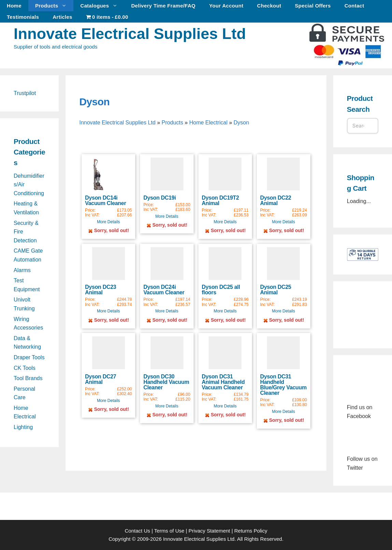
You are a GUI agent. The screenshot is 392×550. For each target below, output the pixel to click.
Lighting (23, 427)
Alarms (22, 270)
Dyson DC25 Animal (276, 290)
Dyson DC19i (160, 198)
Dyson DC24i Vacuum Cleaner (164, 290)
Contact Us (137, 531)
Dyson (94, 102)
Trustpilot (25, 93)
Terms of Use (169, 531)
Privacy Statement (209, 531)
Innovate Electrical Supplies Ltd (130, 34)
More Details (108, 222)
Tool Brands (28, 378)
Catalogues (102, 6)
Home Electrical (208, 123)
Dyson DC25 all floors (221, 290)
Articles (62, 17)
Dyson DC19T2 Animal (220, 200)
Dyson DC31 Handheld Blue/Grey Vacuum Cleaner (283, 385)
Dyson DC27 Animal (101, 379)
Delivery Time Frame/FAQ (163, 6)
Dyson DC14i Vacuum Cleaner (106, 200)
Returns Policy (251, 531)
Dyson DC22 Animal (276, 200)
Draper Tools (29, 357)
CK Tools (25, 368)
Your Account (226, 6)
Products (54, 6)
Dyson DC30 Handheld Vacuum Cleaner (166, 382)
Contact (354, 6)
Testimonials (23, 17)
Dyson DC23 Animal (101, 290)
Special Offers (313, 6)
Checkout (269, 6)
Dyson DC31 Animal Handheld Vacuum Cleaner (223, 382)
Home (14, 6)
